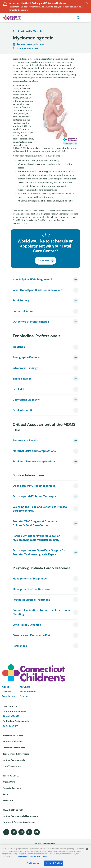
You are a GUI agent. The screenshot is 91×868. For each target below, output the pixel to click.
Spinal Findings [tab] (22, 379)
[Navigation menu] (85, 18)
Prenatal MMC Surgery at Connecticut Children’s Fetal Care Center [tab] (37, 523)
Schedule (43, 261)
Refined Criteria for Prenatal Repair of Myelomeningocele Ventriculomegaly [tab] (36, 538)
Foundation (8, 696)
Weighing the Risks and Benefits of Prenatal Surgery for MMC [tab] (40, 509)
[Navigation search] (79, 18)
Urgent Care (9, 782)
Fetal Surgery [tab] (21, 301)
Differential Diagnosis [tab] (26, 400)
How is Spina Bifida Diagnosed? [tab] (32, 279)
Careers (7, 692)
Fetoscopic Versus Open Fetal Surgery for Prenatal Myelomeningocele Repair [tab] (39, 552)
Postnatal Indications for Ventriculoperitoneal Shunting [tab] (42, 612)
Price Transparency (13, 766)
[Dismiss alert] (87, 3)
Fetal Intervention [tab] (24, 410)
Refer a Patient (28, 692)
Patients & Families (12, 741)
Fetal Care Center (30, 31)
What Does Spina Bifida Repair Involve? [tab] (37, 290)
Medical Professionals (14, 760)
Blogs (5, 794)
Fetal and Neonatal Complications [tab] (34, 462)
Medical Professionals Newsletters (20, 816)
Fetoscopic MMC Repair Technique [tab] (34, 496)
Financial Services (12, 788)
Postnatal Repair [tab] (23, 311)
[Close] (87, 849)
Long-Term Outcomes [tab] (27, 625)
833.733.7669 (10, 726)
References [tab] (20, 646)
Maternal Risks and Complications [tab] (34, 451)
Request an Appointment (31, 44)
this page (24, 7)
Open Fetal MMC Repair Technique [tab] (34, 486)
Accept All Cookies (54, 863)
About (5, 687)
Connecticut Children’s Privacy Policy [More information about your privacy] (31, 856)
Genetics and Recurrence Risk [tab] (32, 635)
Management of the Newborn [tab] (31, 589)
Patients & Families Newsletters (19, 822)
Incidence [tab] (19, 347)
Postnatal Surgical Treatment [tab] (31, 600)
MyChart (25, 687)
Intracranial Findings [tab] (25, 368)
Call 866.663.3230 (27, 49)
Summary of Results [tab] (25, 441)
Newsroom (8, 800)
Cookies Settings (34, 863)
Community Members (14, 748)
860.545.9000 (11, 716)
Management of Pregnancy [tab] (30, 579)
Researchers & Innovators (16, 754)
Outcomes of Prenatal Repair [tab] (31, 322)
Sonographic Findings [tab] (26, 357)
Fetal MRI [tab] (18, 389)
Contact (25, 696)
